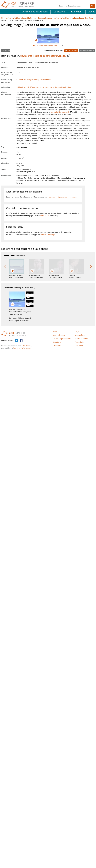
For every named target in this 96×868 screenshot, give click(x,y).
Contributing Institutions (35, 12)
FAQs (77, 332)
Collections (59, 12)
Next (91, 266)
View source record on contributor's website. (43, 56)
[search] (92, 6)
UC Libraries (27, 346)
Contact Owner (71, 51)
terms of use (45, 216)
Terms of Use (80, 335)
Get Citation (6, 51)
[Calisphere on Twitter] (17, 341)
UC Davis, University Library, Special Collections (19, 18)
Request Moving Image (87, 51)
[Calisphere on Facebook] (21, 341)
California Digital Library (22, 348)
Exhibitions (77, 12)
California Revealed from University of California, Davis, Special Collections (65, 18)
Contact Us (79, 346)
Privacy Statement (82, 339)
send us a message (48, 235)
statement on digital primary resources (62, 197)
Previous (5, 266)
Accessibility (80, 342)
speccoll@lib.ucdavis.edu (60, 112)
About (92, 12)
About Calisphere (59, 335)
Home (55, 332)
